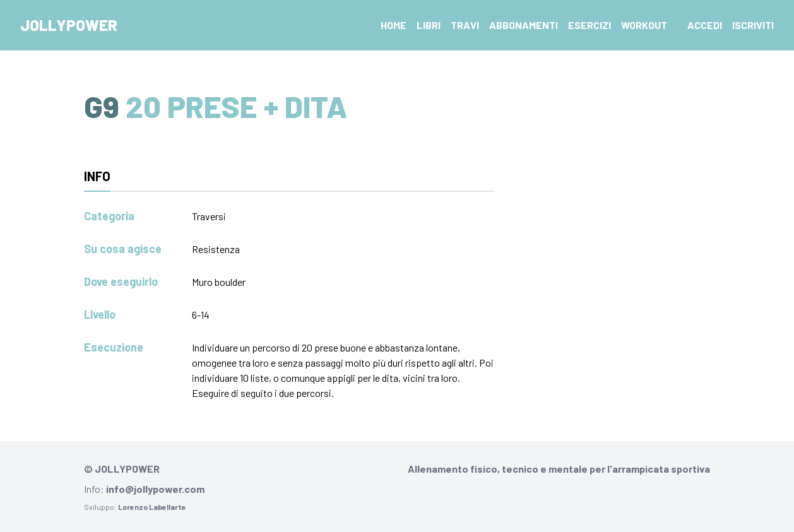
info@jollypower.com (155, 489)
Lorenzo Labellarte (152, 507)
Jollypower (69, 25)
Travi (465, 25)
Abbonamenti (524, 25)
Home (394, 25)
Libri (429, 25)
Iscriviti (753, 25)
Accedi (705, 25)
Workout (644, 25)
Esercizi (590, 25)
